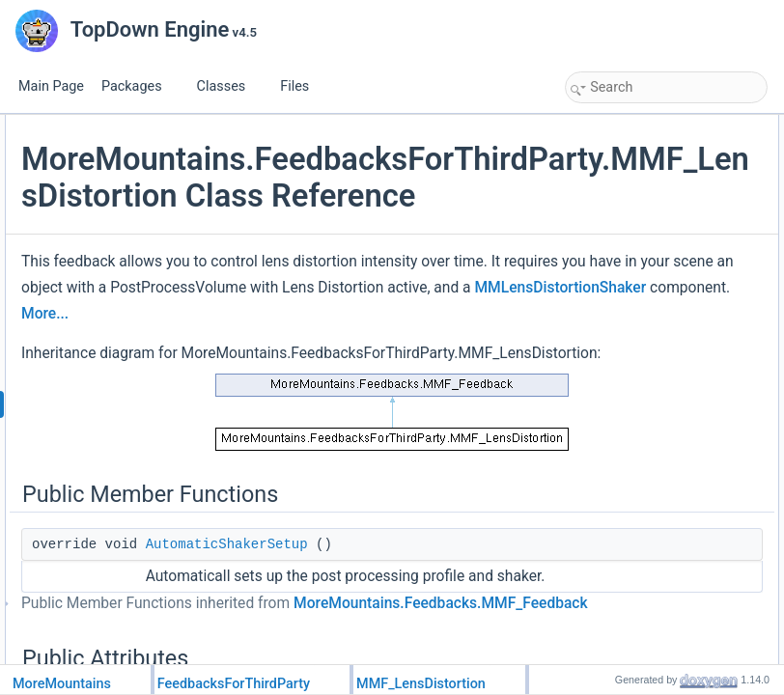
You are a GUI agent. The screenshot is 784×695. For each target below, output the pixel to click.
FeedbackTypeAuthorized (652, 359)
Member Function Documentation (656, 593)
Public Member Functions (636, 125)
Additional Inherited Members (646, 550)
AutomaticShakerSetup (645, 147)
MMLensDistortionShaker (424, 476)
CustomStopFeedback (644, 423)
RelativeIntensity (629, 253)
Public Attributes (612, 168)
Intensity (608, 274)
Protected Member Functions (645, 380)
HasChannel (618, 508)
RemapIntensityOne (637, 317)
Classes (229, 86)
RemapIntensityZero (638, 295)
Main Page (51, 86)
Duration (608, 189)
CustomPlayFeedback (643, 402)
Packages (139, 86)
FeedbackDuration (633, 486)
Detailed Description (622, 571)
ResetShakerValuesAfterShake (666, 210)
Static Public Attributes (628, 338)
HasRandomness (630, 529)
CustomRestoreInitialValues (657, 444)
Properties (597, 465)
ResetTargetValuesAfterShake (663, 232)
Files (302, 86)
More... (359, 502)
